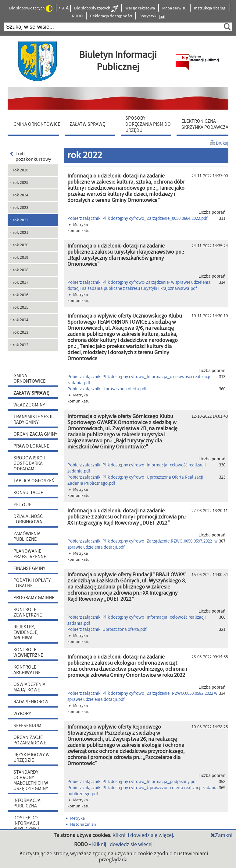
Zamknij (222, 835)
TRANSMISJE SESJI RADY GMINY (33, 420)
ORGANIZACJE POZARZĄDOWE (30, 740)
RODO (77, 16)
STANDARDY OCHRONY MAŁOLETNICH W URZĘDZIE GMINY (31, 780)
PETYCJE (22, 504)
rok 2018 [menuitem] (21, 270)
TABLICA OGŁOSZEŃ (34, 481)
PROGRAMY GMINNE (34, 598)
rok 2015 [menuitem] (21, 307)
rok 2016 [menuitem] (21, 295)
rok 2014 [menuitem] (21, 320)
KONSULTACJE (28, 493)
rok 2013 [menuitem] (21, 332)
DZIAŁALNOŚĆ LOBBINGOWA (28, 519)
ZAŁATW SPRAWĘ (31, 393)
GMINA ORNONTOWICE (29, 378)
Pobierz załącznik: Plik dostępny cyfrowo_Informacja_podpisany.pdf (132, 782)
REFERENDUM (27, 726)
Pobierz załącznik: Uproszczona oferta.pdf (107, 389)
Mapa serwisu (174, 8)
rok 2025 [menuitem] (21, 183)
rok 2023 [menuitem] (21, 208)
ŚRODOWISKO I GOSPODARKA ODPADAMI (29, 463)
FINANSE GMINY (29, 568)
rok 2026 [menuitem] (21, 170)
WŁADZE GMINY (29, 405)
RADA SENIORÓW (31, 702)
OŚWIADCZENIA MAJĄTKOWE (29, 687)
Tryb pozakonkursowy (30, 156)
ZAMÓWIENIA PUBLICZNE (27, 536)
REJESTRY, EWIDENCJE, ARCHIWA (26, 632)
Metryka (75, 818)
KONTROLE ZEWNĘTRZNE (28, 612)
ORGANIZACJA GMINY (35, 434)
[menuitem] (35, 124)
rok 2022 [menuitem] (21, 220)
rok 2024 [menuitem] (21, 195)
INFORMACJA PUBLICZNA (27, 803)
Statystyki (152, 16)
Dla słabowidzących (31, 9)
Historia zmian (81, 824)
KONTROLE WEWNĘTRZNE (28, 652)
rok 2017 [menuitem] (21, 283)
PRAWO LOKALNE (31, 446)
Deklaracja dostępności (111, 16)
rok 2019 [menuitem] (21, 258)
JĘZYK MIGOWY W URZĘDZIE (32, 757)
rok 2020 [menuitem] (21, 245)
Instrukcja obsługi (210, 8)
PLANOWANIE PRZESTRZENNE (30, 554)
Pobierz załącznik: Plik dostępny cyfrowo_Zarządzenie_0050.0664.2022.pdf (137, 218)
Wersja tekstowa (140, 8)
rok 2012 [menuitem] (21, 345)
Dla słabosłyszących (96, 9)
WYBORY (22, 714)
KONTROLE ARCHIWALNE (27, 670)
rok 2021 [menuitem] (21, 233)
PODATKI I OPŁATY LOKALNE (32, 583)
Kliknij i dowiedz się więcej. (143, 835)
